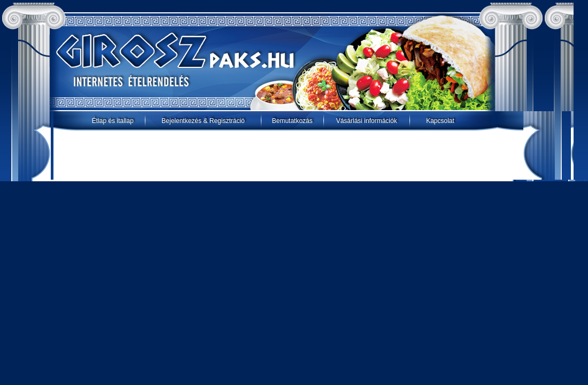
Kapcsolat (440, 121)
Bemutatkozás (292, 121)
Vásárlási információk (367, 121)
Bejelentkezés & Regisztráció (203, 121)
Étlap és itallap (113, 121)
